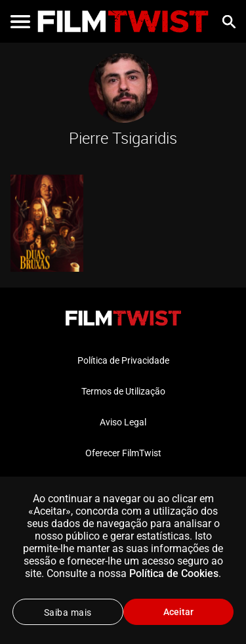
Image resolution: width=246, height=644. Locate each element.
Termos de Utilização (123, 391)
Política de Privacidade (123, 360)
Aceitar (178, 612)
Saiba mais (68, 612)
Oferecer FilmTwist (123, 453)
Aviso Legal (123, 422)
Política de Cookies (174, 573)
